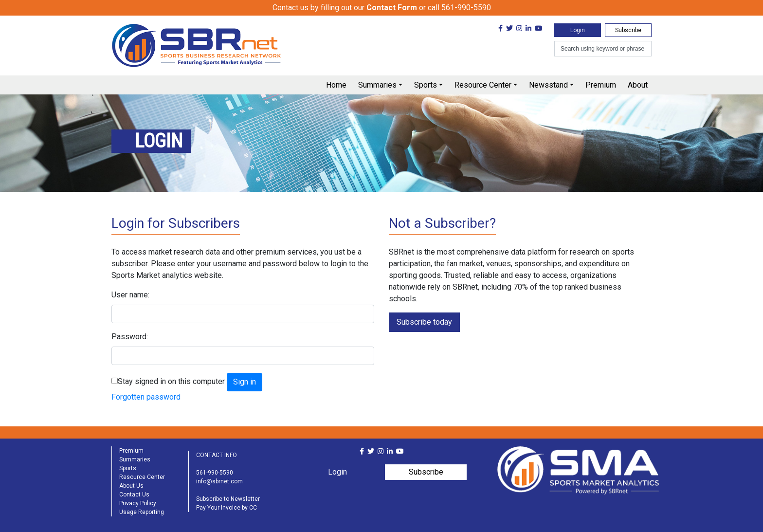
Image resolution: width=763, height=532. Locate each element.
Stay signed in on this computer (171, 381)
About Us (131, 486)
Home (336, 85)
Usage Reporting (142, 512)
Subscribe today (424, 322)
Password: (130, 337)
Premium (601, 85)
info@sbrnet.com (219, 481)
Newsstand (548, 85)
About (638, 85)
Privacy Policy (138, 503)
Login (578, 30)
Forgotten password (146, 397)
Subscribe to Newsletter (228, 499)
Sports (426, 85)
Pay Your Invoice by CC (227, 508)
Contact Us (134, 495)
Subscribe (628, 30)
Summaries (377, 85)
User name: (130, 295)
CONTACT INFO (217, 455)
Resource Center (483, 85)
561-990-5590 (215, 473)
